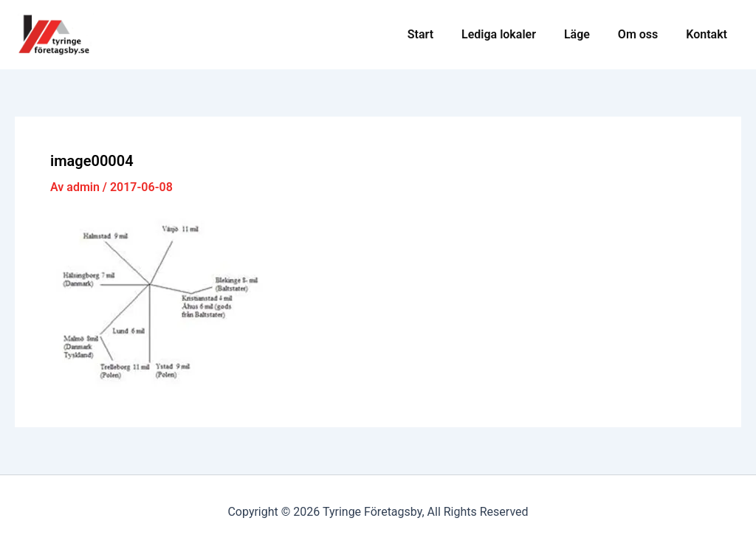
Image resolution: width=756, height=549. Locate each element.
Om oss (645, 34)
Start (440, 34)
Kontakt (709, 34)
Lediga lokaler (514, 34)
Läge (588, 34)
